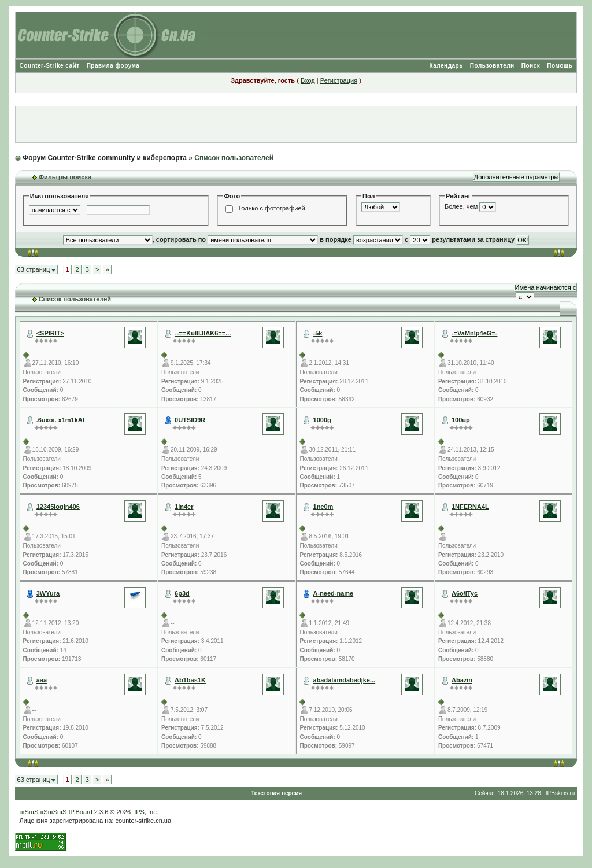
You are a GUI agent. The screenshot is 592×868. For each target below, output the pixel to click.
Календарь (446, 66)
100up (461, 420)
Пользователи (492, 66)
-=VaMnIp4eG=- (474, 333)
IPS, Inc (145, 812)
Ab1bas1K (190, 680)
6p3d (182, 593)
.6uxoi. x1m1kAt (61, 420)
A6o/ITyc (465, 593)
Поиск (531, 66)
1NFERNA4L (470, 507)
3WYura (48, 593)
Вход (308, 80)
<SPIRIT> (50, 333)
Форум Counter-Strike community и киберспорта (105, 158)
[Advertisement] (296, 124)
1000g (322, 420)
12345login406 (58, 507)
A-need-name (334, 593)
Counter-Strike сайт (50, 66)
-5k (318, 333)
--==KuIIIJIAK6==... (203, 333)
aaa (42, 680)
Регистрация (339, 80)
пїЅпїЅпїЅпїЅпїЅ (43, 812)
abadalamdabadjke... (345, 680)
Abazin (462, 680)
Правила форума (113, 66)
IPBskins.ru (560, 793)
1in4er (184, 507)
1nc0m (323, 507)
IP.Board (80, 812)
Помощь (560, 66)
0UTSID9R (190, 420)
